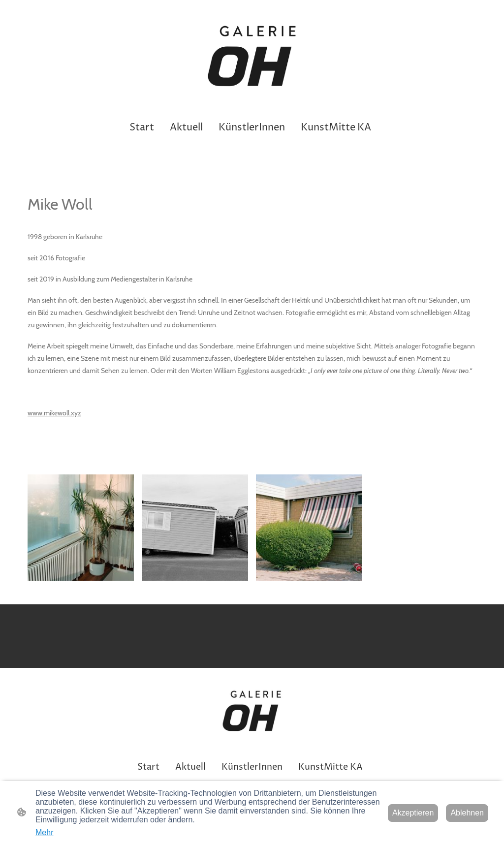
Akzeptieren (413, 813)
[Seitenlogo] (252, 58)
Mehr (44, 832)
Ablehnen (467, 813)
